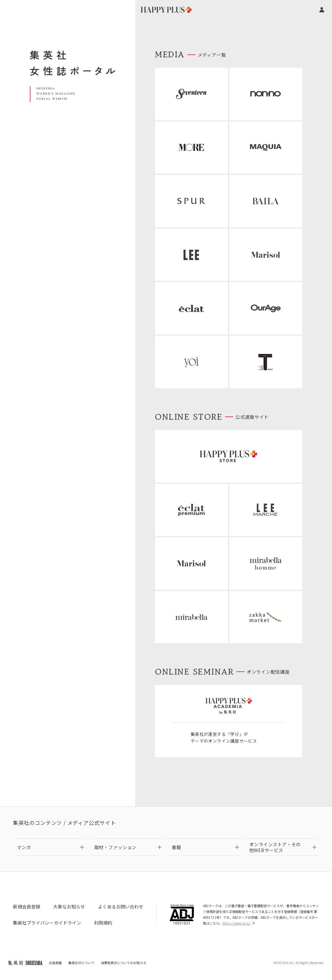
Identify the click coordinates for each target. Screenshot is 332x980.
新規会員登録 (27, 906)
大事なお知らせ (69, 906)
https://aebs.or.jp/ (238, 923)
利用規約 (103, 923)
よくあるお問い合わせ (121, 906)
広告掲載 (55, 963)
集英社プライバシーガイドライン (47, 923)
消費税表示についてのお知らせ (124, 963)
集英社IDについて (81, 963)
